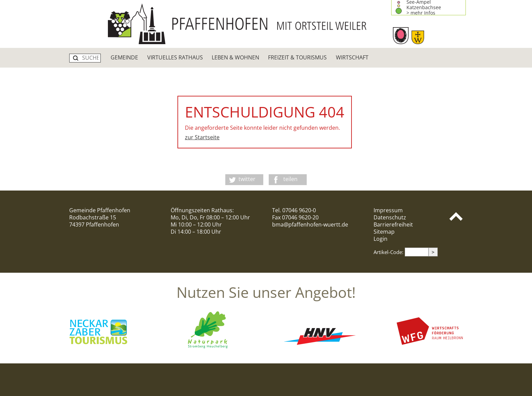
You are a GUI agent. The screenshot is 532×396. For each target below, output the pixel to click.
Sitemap (384, 232)
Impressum (388, 210)
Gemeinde (124, 57)
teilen (290, 179)
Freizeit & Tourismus (297, 57)
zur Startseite (202, 137)
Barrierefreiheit (393, 224)
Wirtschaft (352, 57)
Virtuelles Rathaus (175, 57)
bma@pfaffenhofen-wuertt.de (310, 224)
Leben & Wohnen (235, 57)
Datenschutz (390, 217)
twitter (247, 179)
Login (381, 239)
